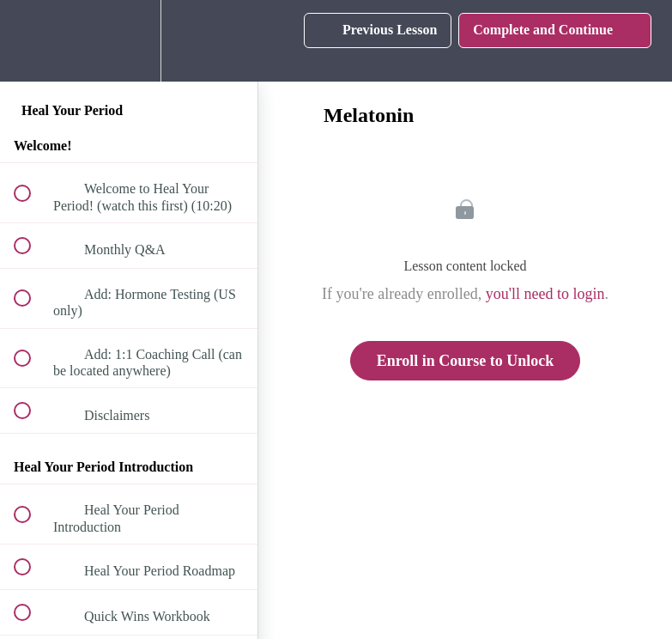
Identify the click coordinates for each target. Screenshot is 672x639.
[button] (32, 41)
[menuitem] (129, 41)
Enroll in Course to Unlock (466, 361)
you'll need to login (545, 294)
